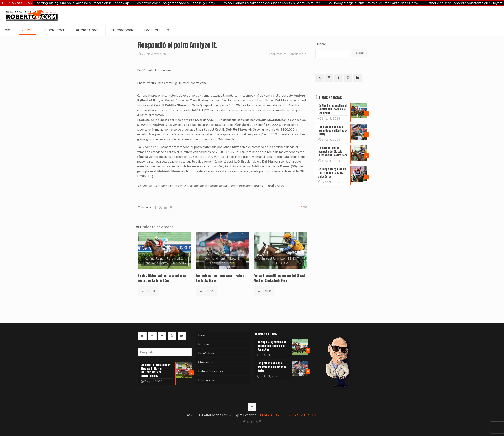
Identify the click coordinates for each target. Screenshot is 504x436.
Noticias (204, 344)
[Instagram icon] (260, 422)
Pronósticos (206, 353)
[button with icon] (320, 78)
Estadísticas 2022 (211, 371)
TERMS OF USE (269, 415)
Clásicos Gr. (206, 362)
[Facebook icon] (244, 422)
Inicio (202, 335)
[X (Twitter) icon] (248, 422)
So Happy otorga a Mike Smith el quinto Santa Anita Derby (373, 3)
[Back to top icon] (252, 407)
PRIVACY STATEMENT (300, 415)
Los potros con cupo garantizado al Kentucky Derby (175, 3)
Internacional (207, 380)
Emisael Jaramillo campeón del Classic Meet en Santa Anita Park (272, 3)
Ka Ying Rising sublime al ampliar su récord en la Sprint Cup (83, 3)
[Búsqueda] (165, 352)
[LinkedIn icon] (256, 422)
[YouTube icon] (252, 422)
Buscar (321, 44)
